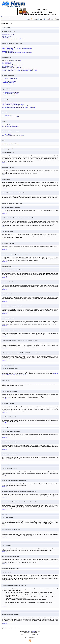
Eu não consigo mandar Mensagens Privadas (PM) (13, 105)
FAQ (29, 19)
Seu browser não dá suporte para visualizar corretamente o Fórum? (17, 53)
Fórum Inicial (5, 17)
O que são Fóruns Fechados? (8, 84)
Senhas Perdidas (5, 38)
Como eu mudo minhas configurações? (10, 47)
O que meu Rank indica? (7, 50)
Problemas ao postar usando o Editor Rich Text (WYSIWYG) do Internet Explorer (20, 70)
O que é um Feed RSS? (7, 115)
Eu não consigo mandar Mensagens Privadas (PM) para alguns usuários (18, 106)
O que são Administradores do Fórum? (10, 92)
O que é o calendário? (7, 125)
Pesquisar (40, 19)
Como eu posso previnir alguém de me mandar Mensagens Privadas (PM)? (18, 107)
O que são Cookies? (6, 134)
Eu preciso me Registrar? (7, 36)
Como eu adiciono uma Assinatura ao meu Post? (12, 65)
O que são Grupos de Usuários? (9, 95)
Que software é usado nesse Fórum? (10, 144)
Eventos (46, 19)
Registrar (53, 19)
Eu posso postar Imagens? (8, 83)
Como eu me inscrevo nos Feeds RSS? (10, 117)
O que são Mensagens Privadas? (9, 103)
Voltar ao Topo (4, 163)
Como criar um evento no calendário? (10, 126)
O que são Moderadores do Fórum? (10, 94)
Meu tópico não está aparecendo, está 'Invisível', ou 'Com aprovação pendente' (19, 69)
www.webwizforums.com (7, 622)
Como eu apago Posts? (7, 62)
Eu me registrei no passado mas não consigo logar (13, 39)
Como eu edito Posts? (7, 63)
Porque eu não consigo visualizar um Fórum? (12, 68)
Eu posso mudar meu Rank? (8, 51)
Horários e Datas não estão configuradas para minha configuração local (18, 48)
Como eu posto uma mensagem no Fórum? (11, 61)
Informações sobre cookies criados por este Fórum (13, 136)
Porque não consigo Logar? (8, 35)
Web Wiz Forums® (31, 632)
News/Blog (35, 19)
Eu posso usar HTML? (7, 80)
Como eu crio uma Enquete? (8, 66)
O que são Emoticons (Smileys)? (9, 81)
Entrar (58, 19)
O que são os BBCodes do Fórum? (9, 79)
